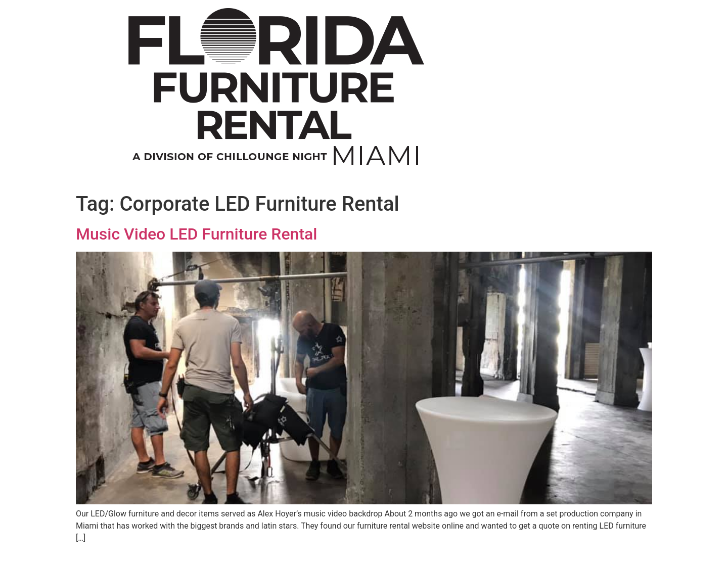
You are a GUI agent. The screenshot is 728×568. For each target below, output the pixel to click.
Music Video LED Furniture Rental (196, 234)
